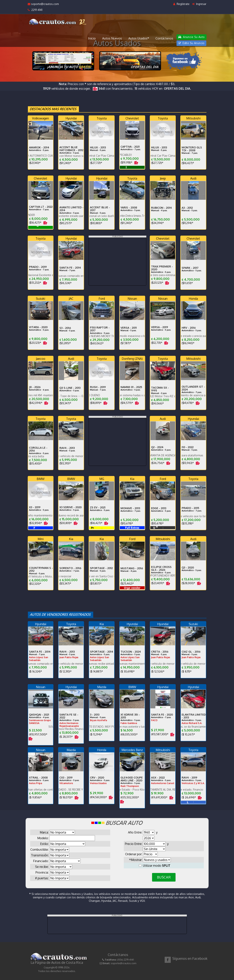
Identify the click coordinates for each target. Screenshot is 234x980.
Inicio (92, 38)
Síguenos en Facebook (190, 958)
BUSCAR (164, 877)
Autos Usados (139, 38)
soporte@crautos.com (43, 4)
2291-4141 (35, 10)
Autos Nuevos (112, 38)
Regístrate (181, 4)
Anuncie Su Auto (191, 37)
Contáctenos (164, 38)
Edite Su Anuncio (191, 43)
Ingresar (199, 4)
